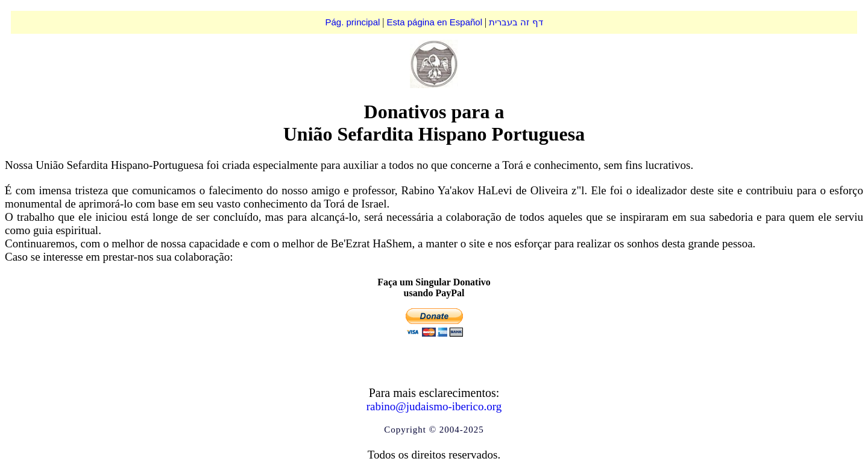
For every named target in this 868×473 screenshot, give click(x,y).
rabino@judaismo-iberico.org (434, 406)
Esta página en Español (435, 22)
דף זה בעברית (516, 22)
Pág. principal (352, 22)
